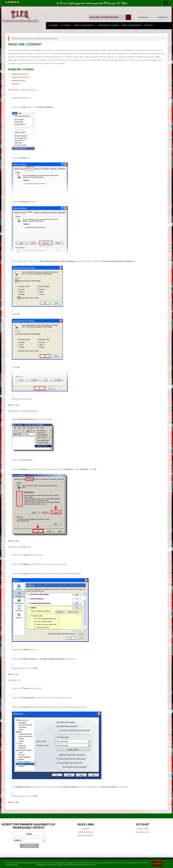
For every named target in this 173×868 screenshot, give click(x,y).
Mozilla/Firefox (19, 80)
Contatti (148, 25)
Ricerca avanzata (86, 836)
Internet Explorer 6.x (21, 77)
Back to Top (13, 405)
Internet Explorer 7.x (20, 74)
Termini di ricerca (86, 832)
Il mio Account (143, 829)
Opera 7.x (16, 84)
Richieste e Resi (143, 832)
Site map (86, 829)
